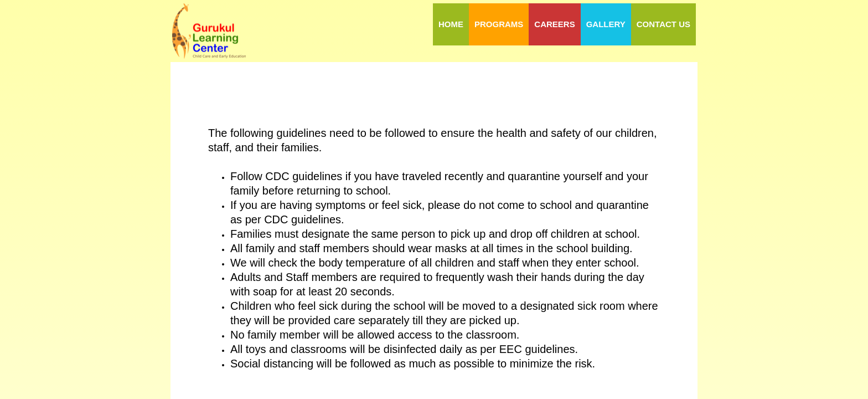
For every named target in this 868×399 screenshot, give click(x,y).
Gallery (606, 24)
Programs (499, 24)
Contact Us (663, 24)
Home (451, 24)
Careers (554, 24)
